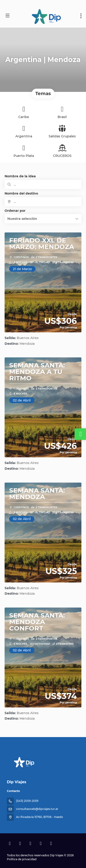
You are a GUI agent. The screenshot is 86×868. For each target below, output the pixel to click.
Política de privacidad (22, 859)
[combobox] (43, 202)
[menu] (81, 16)
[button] (43, 219)
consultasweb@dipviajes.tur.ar (37, 809)
